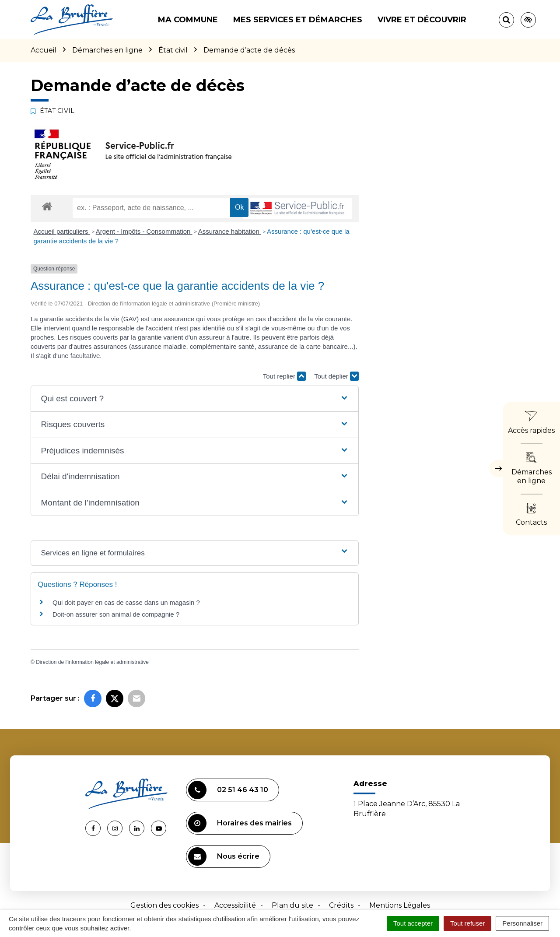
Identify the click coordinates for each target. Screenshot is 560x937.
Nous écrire (224, 856)
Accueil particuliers (62, 231)
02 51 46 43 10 (228, 790)
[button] (194, 399)
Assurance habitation (230, 231)
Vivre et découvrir (422, 20)
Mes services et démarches (298, 20)
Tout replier (284, 376)
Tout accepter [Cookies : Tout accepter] (413, 923)
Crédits (341, 905)
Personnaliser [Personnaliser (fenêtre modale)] (522, 923)
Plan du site (292, 905)
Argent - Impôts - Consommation (144, 231)
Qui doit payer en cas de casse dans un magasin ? (126, 602)
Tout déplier (336, 376)
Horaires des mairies (240, 823)
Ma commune (188, 20)
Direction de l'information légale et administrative (92, 662)
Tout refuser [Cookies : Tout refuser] (467, 923)
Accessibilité (235, 905)
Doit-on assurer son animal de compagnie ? (116, 614)
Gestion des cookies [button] (164, 905)
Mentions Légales (400, 905)
